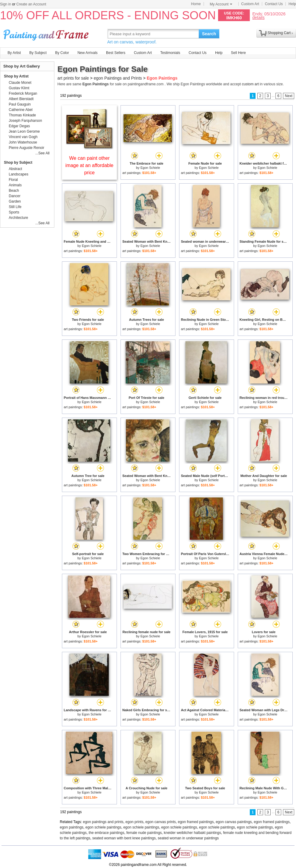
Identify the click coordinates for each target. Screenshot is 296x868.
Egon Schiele (150, 168)
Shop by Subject (18, 163)
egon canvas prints (161, 822)
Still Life (15, 207)
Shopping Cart (279, 33)
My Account (221, 4)
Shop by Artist (16, 76)
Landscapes (19, 174)
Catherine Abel (21, 110)
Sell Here (238, 53)
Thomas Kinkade (22, 115)
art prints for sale (73, 78)
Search (209, 34)
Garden (15, 201)
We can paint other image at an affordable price (90, 165)
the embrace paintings (106, 833)
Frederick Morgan (23, 93)
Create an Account (31, 4)
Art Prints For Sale (47, 34)
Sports (14, 212)
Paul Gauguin (20, 104)
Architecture (18, 218)
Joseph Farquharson (25, 121)
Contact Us (274, 4)
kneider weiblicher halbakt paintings (192, 833)
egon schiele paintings (103, 827)
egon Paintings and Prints (118, 78)
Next (289, 96)
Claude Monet (20, 83)
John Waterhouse (23, 142)
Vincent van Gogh (23, 137)
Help (292, 4)
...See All (42, 153)
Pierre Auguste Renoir (26, 148)
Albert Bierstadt (21, 99)
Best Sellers (116, 53)
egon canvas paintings (234, 822)
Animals (15, 185)
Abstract (15, 169)
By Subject (38, 53)
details (258, 17)
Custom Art (250, 4)
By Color (62, 53)
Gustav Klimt (19, 88)
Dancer (15, 196)
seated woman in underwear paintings (188, 838)
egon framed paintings (196, 822)
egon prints (134, 822)
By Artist (14, 53)
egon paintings (72, 827)
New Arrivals (87, 53)
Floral (13, 180)
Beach (14, 191)
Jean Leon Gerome (24, 131)
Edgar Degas (19, 126)
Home (196, 4)
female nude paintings (144, 833)
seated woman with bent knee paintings (124, 838)
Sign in (6, 4)
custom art (250, 84)
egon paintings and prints (103, 822)
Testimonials (170, 53)
